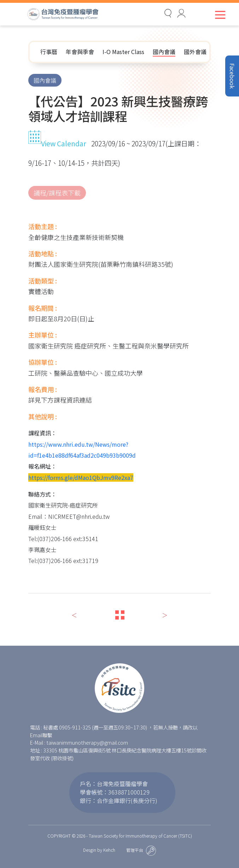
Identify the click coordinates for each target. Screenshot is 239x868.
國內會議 (164, 52)
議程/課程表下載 (57, 193)
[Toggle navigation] (219, 15)
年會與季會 (80, 52)
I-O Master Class (123, 52)
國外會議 (195, 52)
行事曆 (49, 52)
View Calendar (57, 143)
